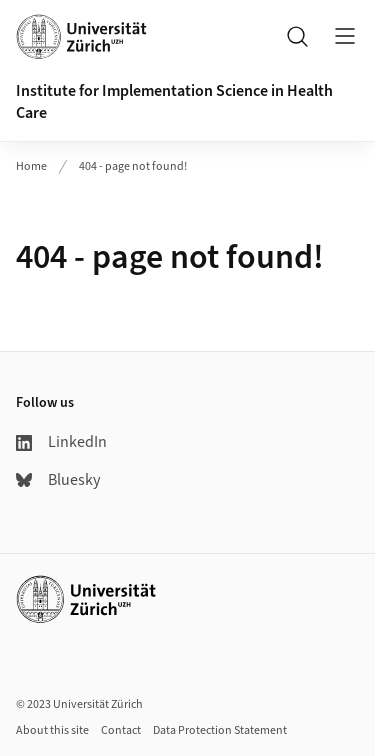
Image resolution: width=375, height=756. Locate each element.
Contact (121, 730)
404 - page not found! (133, 166)
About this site (52, 730)
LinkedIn (61, 442)
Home (31, 166)
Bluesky (58, 480)
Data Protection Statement (220, 730)
